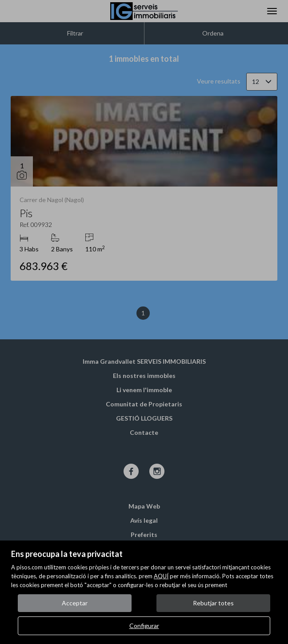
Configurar (144, 626)
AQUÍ (161, 576)
